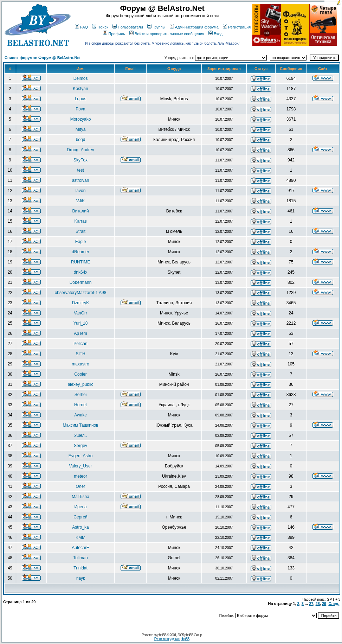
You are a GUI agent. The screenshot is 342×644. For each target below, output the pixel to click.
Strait (80, 231)
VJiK (81, 201)
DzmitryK (81, 303)
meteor (80, 476)
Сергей (80, 517)
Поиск (100, 27)
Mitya (81, 129)
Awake (80, 415)
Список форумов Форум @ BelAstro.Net (43, 58)
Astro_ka (80, 527)
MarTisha (80, 497)
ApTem (80, 333)
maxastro (80, 364)
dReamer (80, 252)
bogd (81, 140)
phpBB (162, 635)
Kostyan (80, 89)
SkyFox (80, 160)
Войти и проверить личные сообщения (167, 34)
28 (318, 604)
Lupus (81, 99)
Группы (156, 27)
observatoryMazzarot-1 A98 (81, 293)
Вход (215, 34)
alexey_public (81, 384)
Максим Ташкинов (80, 425)
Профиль (114, 34)
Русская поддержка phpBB (172, 639)
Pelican (80, 344)
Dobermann (81, 282)
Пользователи (128, 27)
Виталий (80, 211)
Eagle (81, 242)
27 (311, 604)
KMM (80, 537)
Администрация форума (194, 27)
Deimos (81, 78)
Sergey (80, 446)
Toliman (80, 558)
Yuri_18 (81, 323)
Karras (80, 221)
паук (80, 578)
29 (324, 604)
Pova (80, 109)
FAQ (81, 27)
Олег (80, 486)
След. (334, 604)
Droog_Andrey (80, 150)
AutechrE (80, 548)
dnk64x (81, 272)
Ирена (80, 507)
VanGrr (80, 313)
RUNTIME (81, 262)
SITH (80, 354)
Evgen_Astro (81, 456)
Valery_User (80, 466)
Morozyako (81, 119)
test (80, 170)
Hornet (80, 405)
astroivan (81, 180)
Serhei (81, 395)
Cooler (80, 374)
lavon (81, 191)
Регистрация (237, 27)
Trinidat (80, 568)
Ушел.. (81, 435)
